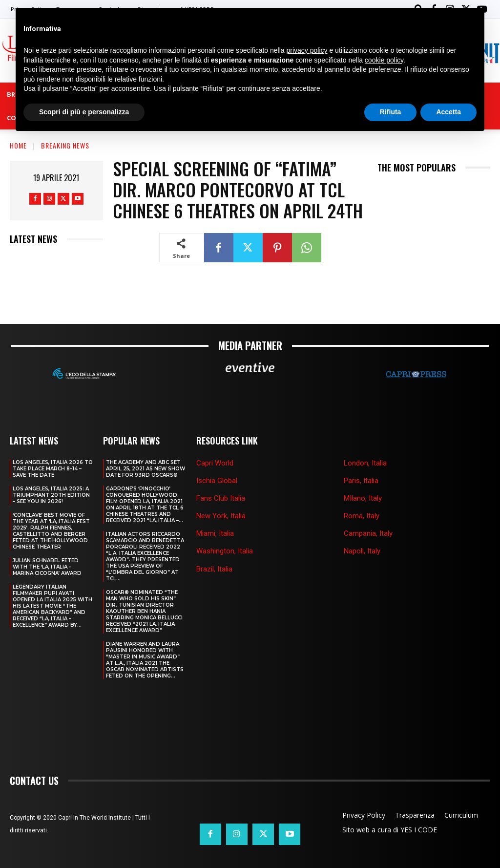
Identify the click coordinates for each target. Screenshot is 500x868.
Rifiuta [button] (391, 112)
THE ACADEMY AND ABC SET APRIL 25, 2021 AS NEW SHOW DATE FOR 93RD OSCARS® (146, 468)
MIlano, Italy (363, 498)
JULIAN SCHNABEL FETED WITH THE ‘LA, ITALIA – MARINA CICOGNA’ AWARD (47, 566)
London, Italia (365, 463)
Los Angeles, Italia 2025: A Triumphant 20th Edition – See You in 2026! (51, 495)
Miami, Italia (215, 533)
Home (18, 145)
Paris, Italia (361, 480)
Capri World (215, 463)
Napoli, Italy (362, 551)
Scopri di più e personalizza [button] (84, 112)
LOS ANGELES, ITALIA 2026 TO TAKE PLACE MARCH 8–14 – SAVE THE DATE (53, 468)
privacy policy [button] (307, 50)
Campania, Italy (368, 533)
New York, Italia (221, 516)
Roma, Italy (362, 516)
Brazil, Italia (214, 569)
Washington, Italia (225, 551)
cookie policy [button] (384, 60)
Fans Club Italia (221, 498)
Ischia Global (217, 480)
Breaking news (65, 145)
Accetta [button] (448, 112)
